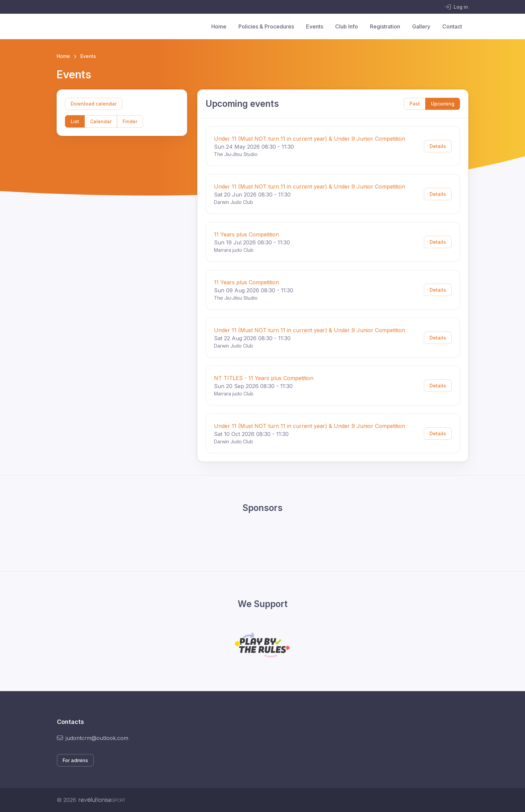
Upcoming (443, 104)
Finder (130, 121)
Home (219, 26)
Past (415, 104)
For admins (75, 760)
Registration (385, 26)
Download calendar (94, 104)
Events (315, 26)
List (75, 121)
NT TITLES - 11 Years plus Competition (264, 378)
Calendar (101, 121)
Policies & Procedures (266, 26)
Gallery (421, 26)
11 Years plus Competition (246, 234)
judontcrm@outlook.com (93, 738)
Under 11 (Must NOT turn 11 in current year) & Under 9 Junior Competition (310, 139)
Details (438, 146)
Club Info (347, 26)
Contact (452, 26)
